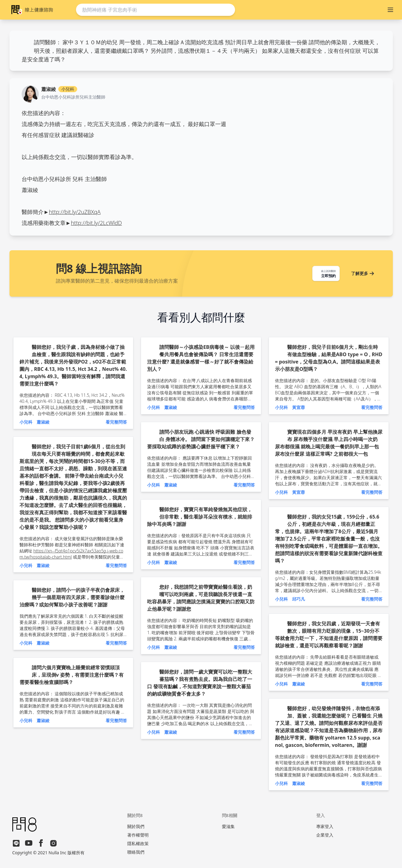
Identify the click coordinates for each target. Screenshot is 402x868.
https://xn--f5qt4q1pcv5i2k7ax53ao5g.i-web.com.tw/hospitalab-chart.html (71, 554)
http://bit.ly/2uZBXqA (75, 212)
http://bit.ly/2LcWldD (96, 223)
